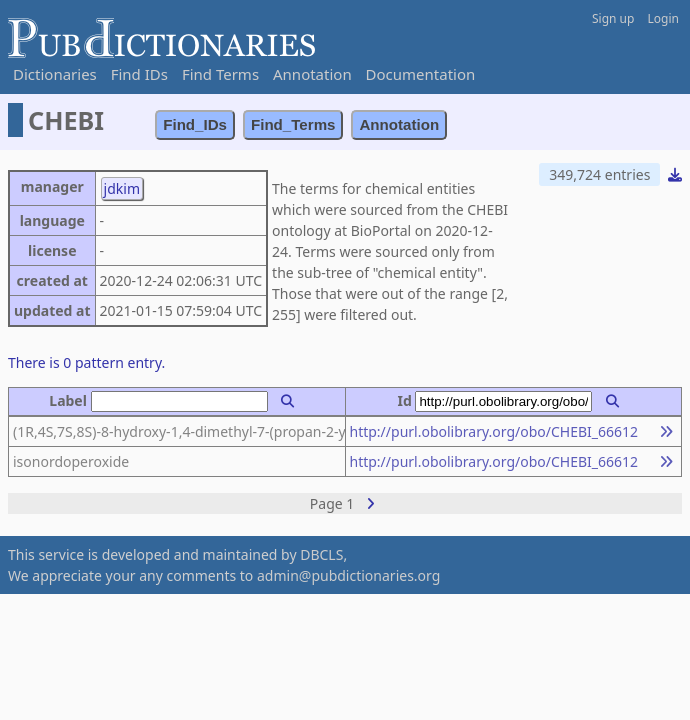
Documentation (421, 74)
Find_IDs (195, 124)
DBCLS (321, 554)
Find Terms (220, 74)
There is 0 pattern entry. (86, 362)
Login (663, 18)
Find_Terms (293, 124)
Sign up (613, 18)
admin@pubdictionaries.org (348, 575)
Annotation (312, 74)
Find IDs (139, 74)
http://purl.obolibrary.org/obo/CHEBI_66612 (494, 431)
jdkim (122, 188)
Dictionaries (55, 74)
